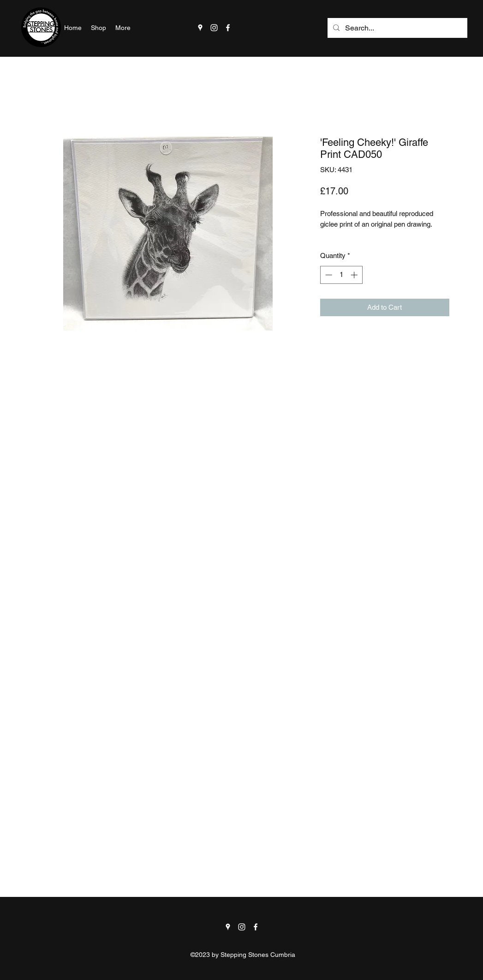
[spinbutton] (341, 275)
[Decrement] (328, 275)
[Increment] (355, 275)
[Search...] (397, 28)
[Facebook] (228, 28)
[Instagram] (214, 28)
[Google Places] (200, 28)
